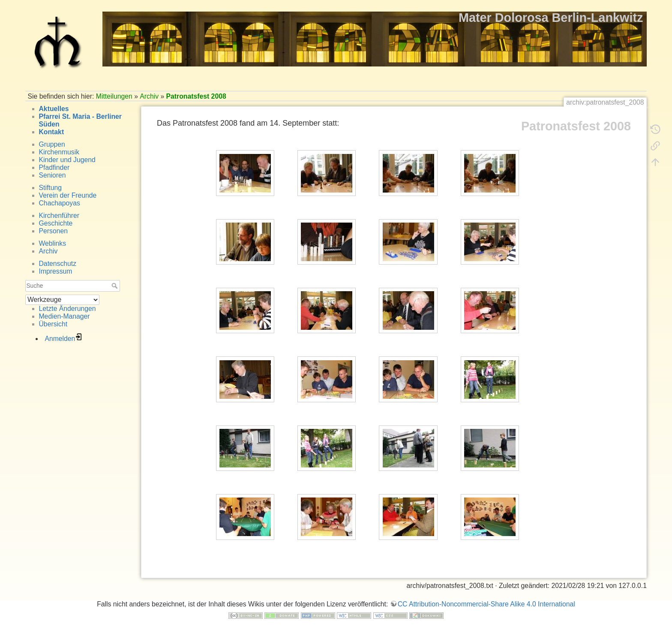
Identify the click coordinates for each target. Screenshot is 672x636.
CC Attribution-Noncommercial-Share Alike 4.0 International (486, 604)
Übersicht (53, 324)
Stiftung (50, 188)
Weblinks (53, 243)
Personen (53, 231)
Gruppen (52, 144)
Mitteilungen (114, 96)
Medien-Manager (64, 316)
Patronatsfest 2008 (196, 96)
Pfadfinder (54, 167)
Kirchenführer (59, 216)
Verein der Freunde (68, 195)
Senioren (52, 175)
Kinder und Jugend (67, 160)
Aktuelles (54, 109)
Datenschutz (58, 264)
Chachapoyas (60, 203)
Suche (115, 286)
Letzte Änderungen (67, 309)
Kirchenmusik (59, 152)
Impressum (56, 271)
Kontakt (52, 132)
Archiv (149, 96)
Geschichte (56, 223)
